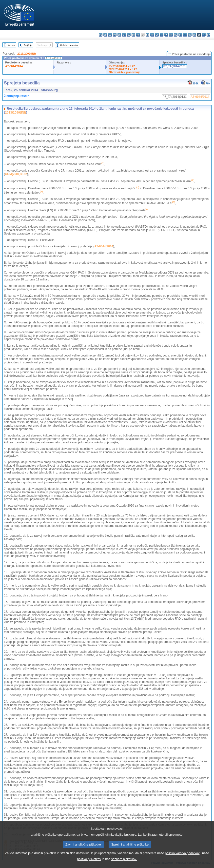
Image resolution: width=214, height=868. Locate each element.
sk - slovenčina (194, 35)
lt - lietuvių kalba (162, 35)
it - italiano (152, 35)
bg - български (101, 35)
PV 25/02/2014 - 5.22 (122, 66)
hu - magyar (166, 35)
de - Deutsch (119, 35)
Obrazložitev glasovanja (125, 72)
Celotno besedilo (69, 45)
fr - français (138, 35)
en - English (133, 35)
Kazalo (11, 45)
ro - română (190, 35)
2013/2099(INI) (27, 54)
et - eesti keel (124, 35)
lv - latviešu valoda (157, 35)
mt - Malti (171, 35)
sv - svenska (208, 35)
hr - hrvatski (147, 35)
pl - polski (180, 35)
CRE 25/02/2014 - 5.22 (123, 69)
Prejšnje (28, 45)
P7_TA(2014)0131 (175, 66)
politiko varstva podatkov (182, 861)
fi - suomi (204, 35)
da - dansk (115, 35)
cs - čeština (110, 35)
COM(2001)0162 (16, 174)
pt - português (185, 35)
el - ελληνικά (129, 35)
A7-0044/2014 (14, 66)
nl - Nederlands (176, 35)
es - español (105, 35)
